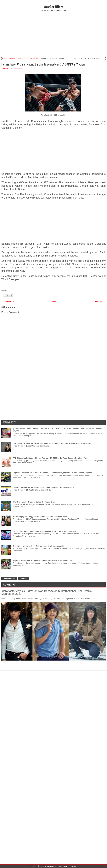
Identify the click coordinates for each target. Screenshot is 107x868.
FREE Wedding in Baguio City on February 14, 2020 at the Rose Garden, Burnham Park (50, 458)
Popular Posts (9, 579)
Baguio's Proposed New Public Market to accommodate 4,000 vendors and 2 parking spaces (53, 473)
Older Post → (99, 302)
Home (5, 58)
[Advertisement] (53, 34)
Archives (23, 579)
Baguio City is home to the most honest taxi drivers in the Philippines (43, 560)
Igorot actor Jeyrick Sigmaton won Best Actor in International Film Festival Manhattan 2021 (47, 592)
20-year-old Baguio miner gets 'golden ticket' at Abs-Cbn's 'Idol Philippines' (45, 531)
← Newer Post (8, 302)
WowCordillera (53, 7)
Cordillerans (72, 866)
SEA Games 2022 (31, 58)
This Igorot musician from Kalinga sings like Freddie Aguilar (39, 546)
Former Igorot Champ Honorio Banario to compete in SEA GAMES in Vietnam (43, 64)
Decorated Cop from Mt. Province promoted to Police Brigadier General (43, 487)
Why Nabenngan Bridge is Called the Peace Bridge (35, 502)
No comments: (17, 69)
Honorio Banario (16, 58)
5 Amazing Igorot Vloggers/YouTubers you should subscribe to (40, 517)
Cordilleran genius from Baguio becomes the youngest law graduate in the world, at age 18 (52, 443)
